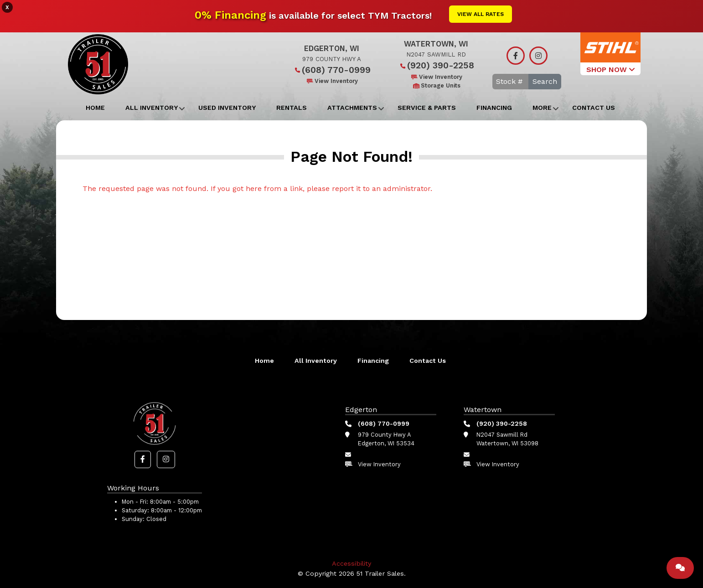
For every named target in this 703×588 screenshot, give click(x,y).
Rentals (292, 108)
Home (95, 108)
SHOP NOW (610, 70)
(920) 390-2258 (436, 65)
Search (545, 81)
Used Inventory (227, 108)
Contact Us (594, 108)
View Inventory (332, 81)
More (542, 108)
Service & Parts (427, 108)
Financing (494, 108)
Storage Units (436, 85)
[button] (143, 459)
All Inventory (152, 108)
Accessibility (351, 563)
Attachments (352, 108)
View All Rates (481, 14)
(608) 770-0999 (332, 70)
